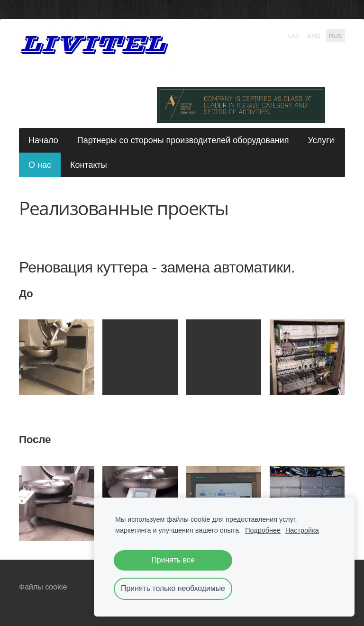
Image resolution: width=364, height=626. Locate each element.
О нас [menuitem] (40, 165)
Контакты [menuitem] (89, 165)
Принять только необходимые (173, 588)
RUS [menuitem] (335, 35)
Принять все (173, 560)
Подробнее (263, 530)
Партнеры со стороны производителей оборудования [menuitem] (183, 140)
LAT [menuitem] (294, 35)
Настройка (302, 530)
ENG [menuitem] (314, 35)
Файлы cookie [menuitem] (43, 587)
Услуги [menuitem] (321, 140)
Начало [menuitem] (43, 140)
